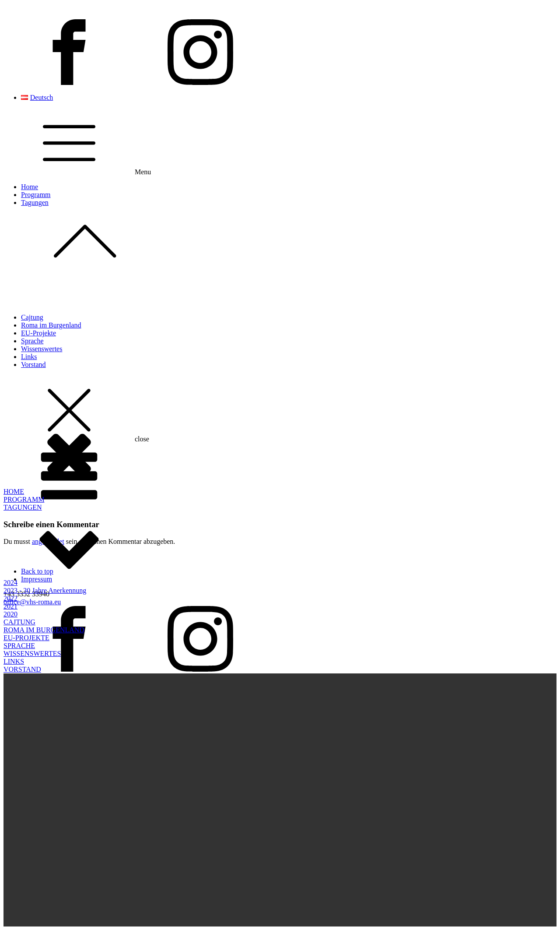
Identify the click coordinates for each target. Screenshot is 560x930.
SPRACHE (19, 646)
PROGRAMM (24, 499)
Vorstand (33, 365)
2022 (10, 598)
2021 (10, 606)
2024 (10, 583)
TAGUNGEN (23, 507)
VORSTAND (22, 669)
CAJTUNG (19, 622)
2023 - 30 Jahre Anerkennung (45, 590)
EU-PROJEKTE (26, 638)
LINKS (14, 661)
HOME (14, 491)
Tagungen (289, 236)
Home (30, 187)
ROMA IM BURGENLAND (44, 630)
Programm (36, 195)
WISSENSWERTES (32, 653)
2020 (10, 614)
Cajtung (32, 317)
